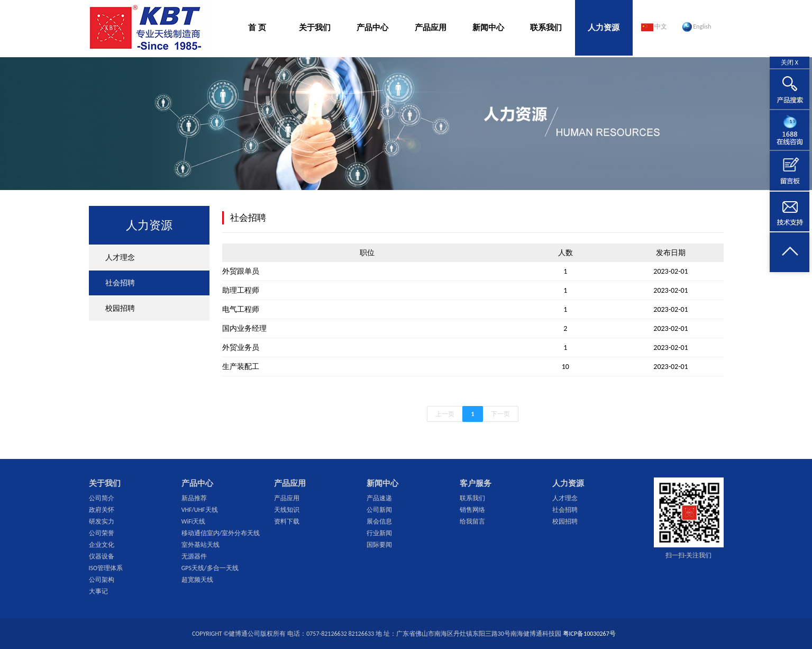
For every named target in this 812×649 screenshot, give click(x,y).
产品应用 (431, 28)
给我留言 (472, 521)
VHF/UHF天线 (200, 510)
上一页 (445, 414)
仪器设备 (102, 556)
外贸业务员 (241, 348)
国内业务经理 (244, 328)
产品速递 (379, 498)
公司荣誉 (102, 533)
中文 (654, 27)
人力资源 (604, 28)
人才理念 (120, 258)
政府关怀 (102, 510)
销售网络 (472, 510)
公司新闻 (379, 510)
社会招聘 (120, 283)
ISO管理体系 (106, 568)
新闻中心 (488, 28)
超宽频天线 (197, 580)
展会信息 (379, 521)
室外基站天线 (200, 545)
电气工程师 (241, 309)
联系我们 (546, 28)
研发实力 (102, 521)
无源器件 (194, 556)
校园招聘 (120, 308)
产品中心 (372, 28)
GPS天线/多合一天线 (210, 568)
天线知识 (287, 510)
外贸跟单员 (241, 271)
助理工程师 (241, 290)
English (697, 27)
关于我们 (315, 28)
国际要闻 (379, 545)
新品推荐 (194, 498)
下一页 (500, 414)
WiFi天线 (194, 521)
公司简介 (102, 498)
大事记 (98, 591)
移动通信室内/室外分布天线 (221, 533)
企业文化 (102, 545)
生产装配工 (241, 367)
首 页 (257, 28)
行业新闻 (379, 533)
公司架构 (102, 580)
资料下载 (287, 521)
